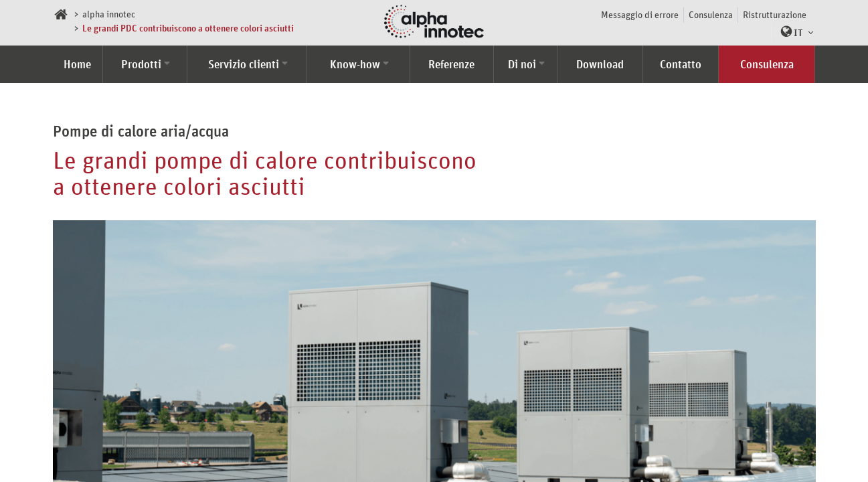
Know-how (355, 64)
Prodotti (141, 64)
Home (77, 64)
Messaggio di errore (640, 14)
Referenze (451, 64)
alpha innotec (109, 14)
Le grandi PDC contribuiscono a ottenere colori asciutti (188, 28)
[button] (794, 32)
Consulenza (711, 14)
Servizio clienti (244, 64)
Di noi (522, 64)
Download (600, 64)
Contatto (681, 64)
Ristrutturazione (775, 14)
